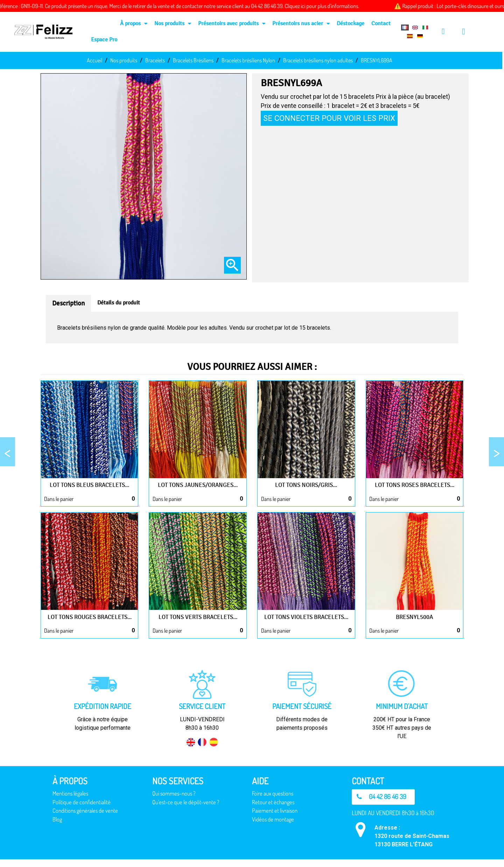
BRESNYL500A (415, 617)
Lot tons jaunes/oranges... (198, 485)
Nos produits (173, 23)
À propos (134, 23)
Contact (381, 23)
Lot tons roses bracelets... (415, 485)
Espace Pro (104, 39)
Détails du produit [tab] (119, 302)
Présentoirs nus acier (301, 23)
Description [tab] (68, 303)
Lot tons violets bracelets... (306, 617)
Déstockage (351, 23)
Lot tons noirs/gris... (306, 485)
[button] (384, 805)
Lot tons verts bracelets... (198, 617)
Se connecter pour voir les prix (329, 118)
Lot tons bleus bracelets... (90, 485)
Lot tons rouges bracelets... (90, 621)
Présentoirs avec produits (232, 23)
